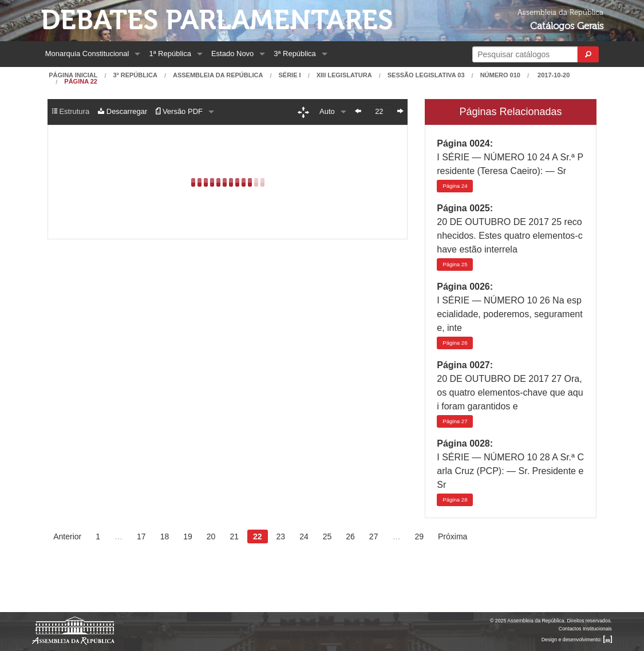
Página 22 (81, 82)
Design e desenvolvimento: (577, 640)
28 (455, 500)
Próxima (453, 536)
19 (188, 536)
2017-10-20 (553, 75)
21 (234, 536)
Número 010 (500, 75)
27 (455, 421)
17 (141, 536)
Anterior (67, 536)
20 (211, 536)
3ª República (295, 54)
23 (281, 536)
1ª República (170, 54)
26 (455, 343)
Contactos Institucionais (585, 629)
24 (455, 186)
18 (165, 536)
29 (419, 536)
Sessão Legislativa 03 (426, 75)
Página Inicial (73, 75)
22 (258, 536)
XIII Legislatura (344, 75)
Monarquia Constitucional (87, 54)
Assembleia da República (218, 75)
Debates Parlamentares (217, 20)
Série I (290, 75)
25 (455, 264)
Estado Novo (232, 54)
